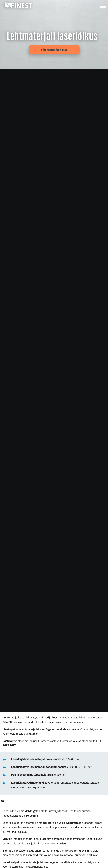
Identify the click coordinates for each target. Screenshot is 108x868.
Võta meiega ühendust (54, 50)
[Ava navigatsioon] (103, 7)
